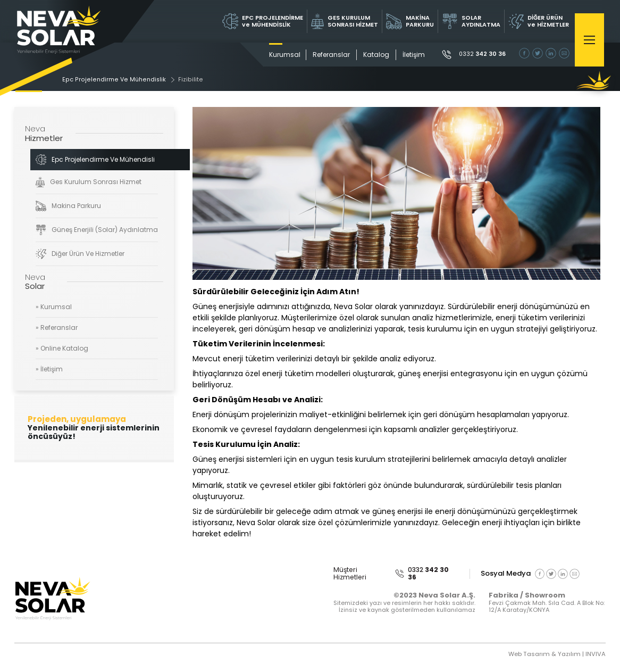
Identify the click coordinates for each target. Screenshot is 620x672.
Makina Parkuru (68, 206)
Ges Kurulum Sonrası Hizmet (88, 182)
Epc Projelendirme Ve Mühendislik (119, 80)
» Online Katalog (62, 349)
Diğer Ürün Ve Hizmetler (80, 254)
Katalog (370, 55)
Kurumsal (278, 55)
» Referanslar (57, 329)
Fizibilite (195, 80)
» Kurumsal (54, 308)
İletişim (407, 55)
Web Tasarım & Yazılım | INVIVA (556, 655)
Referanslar (325, 55)
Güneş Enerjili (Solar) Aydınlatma (97, 230)
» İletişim (49, 370)
